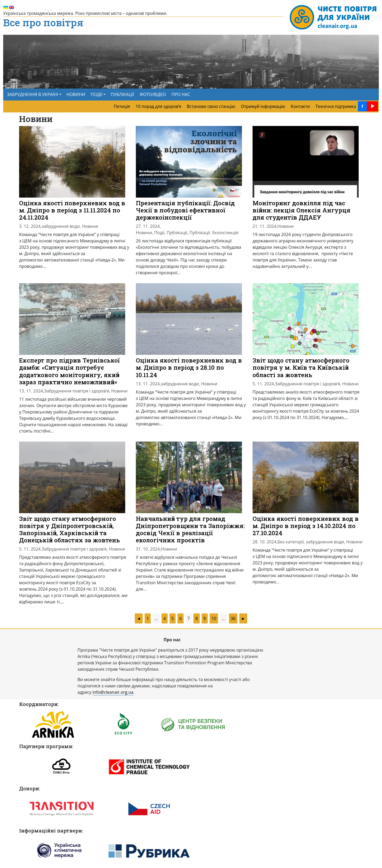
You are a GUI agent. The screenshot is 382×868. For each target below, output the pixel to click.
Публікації (177, 233)
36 (233, 618)
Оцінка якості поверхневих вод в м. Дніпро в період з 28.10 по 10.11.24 (189, 367)
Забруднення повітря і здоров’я (77, 391)
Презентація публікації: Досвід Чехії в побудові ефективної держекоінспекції (185, 210)
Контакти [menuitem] (300, 106)
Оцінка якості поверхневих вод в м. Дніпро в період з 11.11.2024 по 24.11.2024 (72, 210)
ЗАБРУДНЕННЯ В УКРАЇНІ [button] (32, 94)
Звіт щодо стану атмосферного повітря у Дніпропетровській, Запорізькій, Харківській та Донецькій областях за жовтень (70, 529)
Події (159, 233)
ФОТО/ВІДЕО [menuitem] (153, 94)
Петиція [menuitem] (122, 106)
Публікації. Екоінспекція (214, 233)
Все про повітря (43, 23)
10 (214, 618)
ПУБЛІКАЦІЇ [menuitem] (123, 94)
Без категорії (291, 542)
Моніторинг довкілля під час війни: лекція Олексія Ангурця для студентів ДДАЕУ (301, 210)
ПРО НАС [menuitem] (181, 94)
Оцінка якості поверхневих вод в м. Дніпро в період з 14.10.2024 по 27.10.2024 (306, 526)
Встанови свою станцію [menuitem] (211, 106)
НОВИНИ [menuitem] (76, 94)
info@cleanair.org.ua (113, 692)
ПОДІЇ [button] (97, 94)
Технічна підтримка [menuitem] (336, 106)
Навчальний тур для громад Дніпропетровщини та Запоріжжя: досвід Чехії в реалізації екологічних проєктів (190, 529)
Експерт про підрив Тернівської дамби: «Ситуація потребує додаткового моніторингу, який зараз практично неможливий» (70, 371)
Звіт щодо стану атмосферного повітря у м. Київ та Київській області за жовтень (301, 367)
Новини (90, 226)
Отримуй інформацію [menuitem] (263, 106)
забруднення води (61, 226)
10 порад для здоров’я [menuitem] (158, 106)
